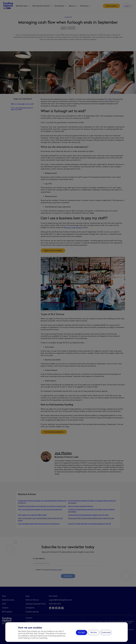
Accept (81, 632)
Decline (94, 632)
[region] (67, 632)
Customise (106, 632)
